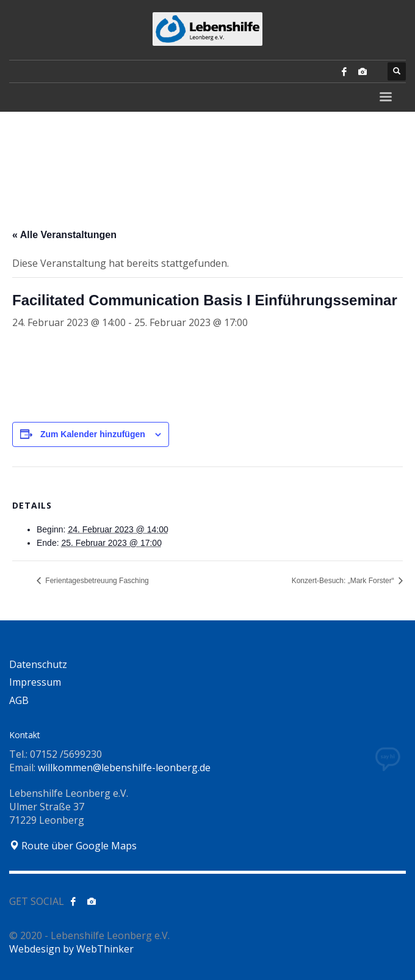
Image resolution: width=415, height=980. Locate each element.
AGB (19, 700)
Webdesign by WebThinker (71, 949)
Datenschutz (38, 664)
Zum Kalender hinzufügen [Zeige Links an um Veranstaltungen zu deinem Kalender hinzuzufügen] (93, 434)
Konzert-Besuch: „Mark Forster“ (344, 581)
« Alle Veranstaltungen (64, 235)
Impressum (35, 682)
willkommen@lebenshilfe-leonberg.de (124, 768)
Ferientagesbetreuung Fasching (96, 581)
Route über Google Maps (73, 846)
